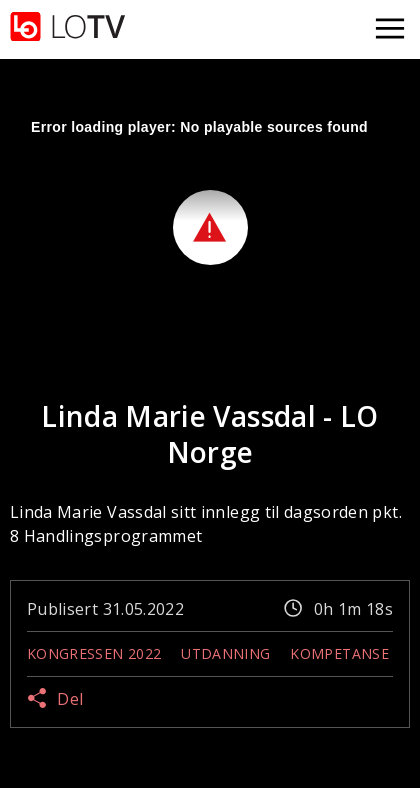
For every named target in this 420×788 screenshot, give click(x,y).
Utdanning (225, 653)
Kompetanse (339, 653)
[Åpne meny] (390, 29)
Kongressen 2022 (94, 653)
